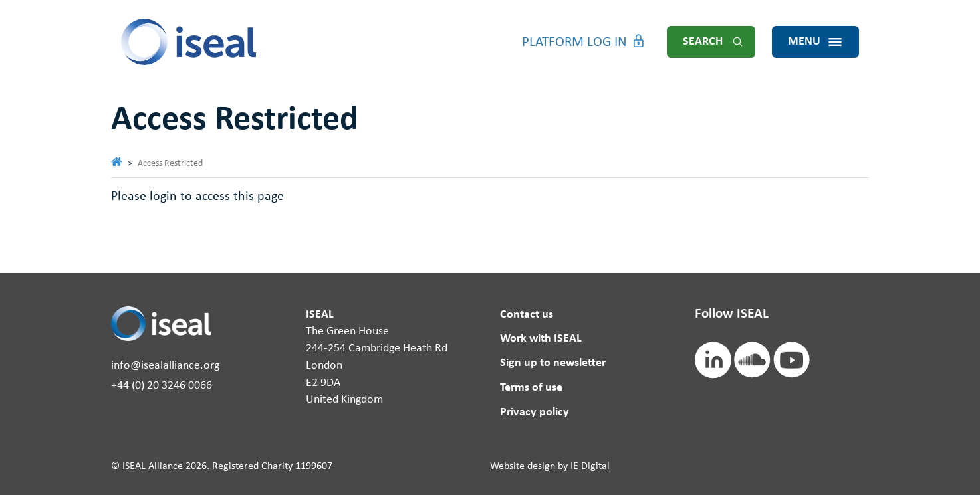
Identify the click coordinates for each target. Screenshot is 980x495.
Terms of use (531, 388)
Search (703, 42)
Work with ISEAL (541, 339)
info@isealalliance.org (165, 366)
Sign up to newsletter (553, 363)
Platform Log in (574, 42)
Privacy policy (535, 412)
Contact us (527, 315)
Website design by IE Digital (550, 466)
